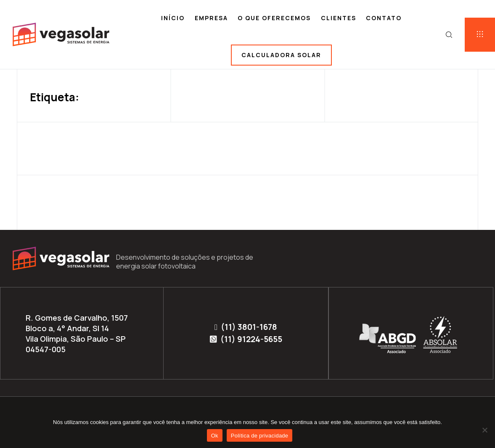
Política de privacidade (260, 436)
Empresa (211, 18)
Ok (215, 436)
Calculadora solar (281, 55)
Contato (384, 18)
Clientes (339, 18)
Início (173, 18)
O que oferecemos (274, 18)
